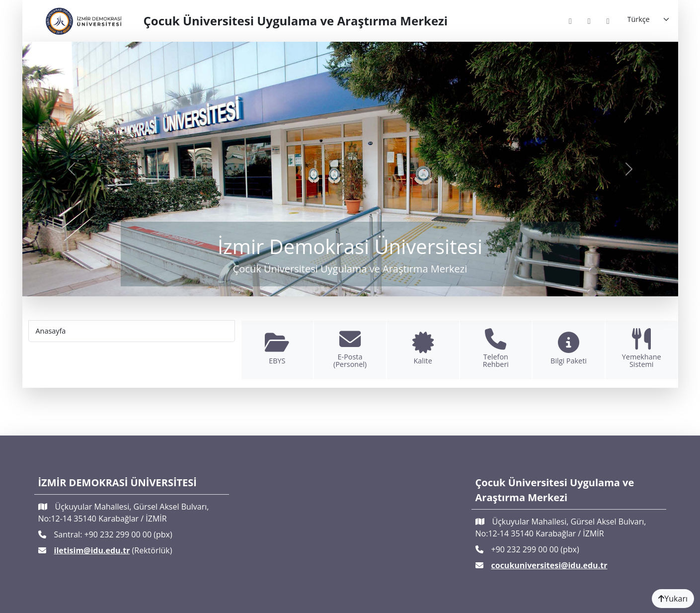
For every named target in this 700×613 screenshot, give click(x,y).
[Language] (649, 19)
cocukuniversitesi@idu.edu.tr (549, 565)
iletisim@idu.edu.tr (92, 550)
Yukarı (673, 599)
